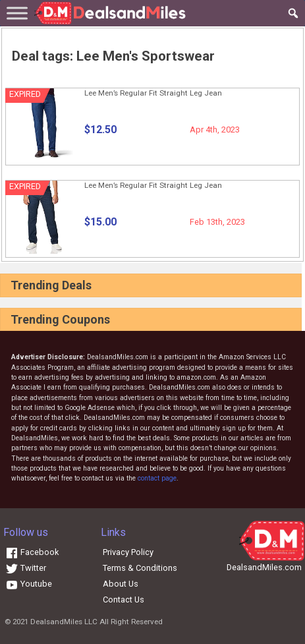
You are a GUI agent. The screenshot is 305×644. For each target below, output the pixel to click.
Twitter (26, 568)
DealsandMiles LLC (64, 622)
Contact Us (124, 600)
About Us (121, 584)
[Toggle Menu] (17, 13)
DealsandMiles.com (264, 567)
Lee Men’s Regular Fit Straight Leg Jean (153, 93)
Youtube (29, 584)
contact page (157, 478)
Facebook (32, 552)
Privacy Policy (128, 552)
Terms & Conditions (140, 568)
